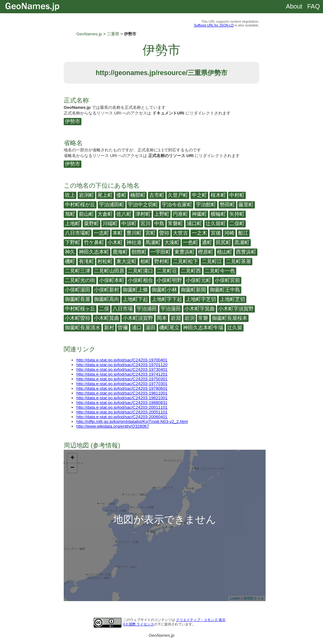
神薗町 (199, 214)
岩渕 (190, 318)
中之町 (199, 195)
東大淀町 (126, 261)
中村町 (237, 195)
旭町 (70, 214)
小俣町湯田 (78, 290)
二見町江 (212, 261)
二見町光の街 (80, 280)
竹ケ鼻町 (94, 242)
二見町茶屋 (238, 261)
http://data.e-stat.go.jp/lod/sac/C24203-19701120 (122, 365)
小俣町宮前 (227, 280)
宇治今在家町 (177, 205)
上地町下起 (135, 299)
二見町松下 (185, 261)
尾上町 (105, 195)
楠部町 (138, 195)
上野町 (162, 214)
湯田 (150, 328)
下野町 (73, 242)
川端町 (110, 223)
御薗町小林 (164, 290)
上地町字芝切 (201, 299)
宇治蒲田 (171, 309)
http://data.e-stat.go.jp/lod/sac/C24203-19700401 (122, 360)
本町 (118, 233)
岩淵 (176, 318)
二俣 (104, 309)
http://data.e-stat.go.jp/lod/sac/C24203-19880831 (122, 403)
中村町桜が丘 (80, 205)
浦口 (137, 328)
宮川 (145, 223)
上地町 (73, 223)
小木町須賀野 (138, 318)
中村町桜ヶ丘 (80, 309)
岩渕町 (86, 195)
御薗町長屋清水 (83, 328)
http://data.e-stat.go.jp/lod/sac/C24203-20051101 (122, 412)
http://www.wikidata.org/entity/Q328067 (113, 426)
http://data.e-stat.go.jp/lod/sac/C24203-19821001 (122, 398)
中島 (159, 223)
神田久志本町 (94, 252)
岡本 (162, 318)
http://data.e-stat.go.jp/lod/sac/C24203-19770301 (122, 384)
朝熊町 (139, 252)
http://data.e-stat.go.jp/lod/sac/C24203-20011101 (122, 407)
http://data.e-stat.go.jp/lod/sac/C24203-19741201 (122, 374)
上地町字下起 (167, 299)
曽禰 (123, 328)
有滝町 (86, 261)
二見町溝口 (140, 271)
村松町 (105, 261)
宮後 (216, 233)
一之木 (199, 233)
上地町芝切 (232, 299)
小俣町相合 (140, 280)
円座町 (180, 214)
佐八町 (124, 214)
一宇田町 (161, 252)
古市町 (157, 195)
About (294, 6)
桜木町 (218, 195)
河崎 (229, 233)
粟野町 (91, 223)
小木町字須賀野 (236, 309)
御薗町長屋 (78, 299)
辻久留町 (216, 223)
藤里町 (246, 205)
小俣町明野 (169, 280)
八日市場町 (78, 233)
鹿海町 (120, 252)
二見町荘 (167, 271)
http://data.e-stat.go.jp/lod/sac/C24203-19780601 (122, 388)
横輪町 (218, 214)
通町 (207, 242)
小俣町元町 (198, 280)
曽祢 (164, 233)
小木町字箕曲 (200, 309)
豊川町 (134, 233)
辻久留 (235, 328)
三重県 (113, 34)
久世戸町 (178, 195)
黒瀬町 (242, 242)
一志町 (102, 233)
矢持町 (237, 214)
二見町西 (191, 271)
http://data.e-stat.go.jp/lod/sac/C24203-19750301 (122, 379)
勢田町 (227, 205)
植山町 (225, 252)
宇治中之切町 (143, 205)
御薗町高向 (107, 299)
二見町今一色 (220, 271)
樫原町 (206, 252)
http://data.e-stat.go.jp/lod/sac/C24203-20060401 (122, 417)
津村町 (143, 214)
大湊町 (172, 242)
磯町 (70, 261)
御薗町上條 (135, 290)
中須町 (129, 223)
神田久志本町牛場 (203, 328)
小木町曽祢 (78, 318)
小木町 (115, 242)
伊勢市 (73, 121)
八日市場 (123, 309)
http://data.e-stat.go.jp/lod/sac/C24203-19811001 (122, 393)
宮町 (150, 233)
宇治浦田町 (112, 205)
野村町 (162, 261)
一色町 (191, 242)
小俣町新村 (107, 290)
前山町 (86, 214)
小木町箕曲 (107, 318)
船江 (243, 233)
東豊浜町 (185, 252)
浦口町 (194, 223)
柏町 (145, 261)
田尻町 (223, 242)
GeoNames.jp (89, 34)
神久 (70, 252)
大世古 (180, 233)
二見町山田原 (109, 271)
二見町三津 (78, 271)
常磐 (203, 318)
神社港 (134, 242)
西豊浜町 (246, 252)
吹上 (70, 195)
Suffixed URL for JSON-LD (214, 25)
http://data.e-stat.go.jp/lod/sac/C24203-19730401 (122, 369)
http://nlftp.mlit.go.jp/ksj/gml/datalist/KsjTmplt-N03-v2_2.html (132, 422)
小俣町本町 (112, 280)
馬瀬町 (153, 242)
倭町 (121, 195)
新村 (109, 328)
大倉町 (105, 214)
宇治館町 (206, 205)
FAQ (314, 6)
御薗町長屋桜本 (230, 318)
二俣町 (237, 223)
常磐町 (175, 223)
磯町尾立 (169, 328)
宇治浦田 (147, 309)
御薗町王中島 (225, 290)
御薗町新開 (193, 290)
